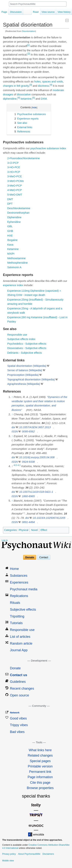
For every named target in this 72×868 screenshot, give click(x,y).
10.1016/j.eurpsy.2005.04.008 (37, 457)
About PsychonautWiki (29, 854)
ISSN (15, 432)
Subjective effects (23, 610)
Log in (5, 540)
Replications (19, 596)
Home (14, 569)
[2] (29, 54)
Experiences (19, 582)
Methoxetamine (16, 258)
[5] (34, 98)
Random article (21, 643)
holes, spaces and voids (49, 82)
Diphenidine (14, 217)
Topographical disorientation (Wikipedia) (31, 379)
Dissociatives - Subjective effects (27, 348)
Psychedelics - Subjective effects (27, 344)
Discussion (16, 12)
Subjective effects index (21, 339)
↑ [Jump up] (12, 397)
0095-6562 (28, 432)
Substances (19, 576)
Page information (40, 777)
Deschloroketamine (19, 208)
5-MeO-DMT (15, 195)
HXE (10, 236)
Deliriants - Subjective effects (25, 353)
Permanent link (40, 772)
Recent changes (22, 688)
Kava (10, 245)
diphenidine (10, 99)
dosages (8, 94)
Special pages (40, 761)
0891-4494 (28, 522)
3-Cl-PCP (13, 163)
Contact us (19, 675)
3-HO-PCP (14, 172)
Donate (30, 557)
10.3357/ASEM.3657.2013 (35, 427)
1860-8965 (28, 496)
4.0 (15, 465)
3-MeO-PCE (15, 176)
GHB (10, 231)
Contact (44, 557)
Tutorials (16, 623)
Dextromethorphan (18, 213)
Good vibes (18, 718)
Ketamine (13, 249)
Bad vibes (17, 732)
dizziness (43, 86)
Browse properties (40, 788)
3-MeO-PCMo (15, 181)
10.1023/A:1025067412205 (49, 518)
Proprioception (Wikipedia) (23, 375)
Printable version (40, 766)
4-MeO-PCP (15, 190)
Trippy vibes (19, 725)
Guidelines (18, 682)
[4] (51, 85)
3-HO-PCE (14, 167)
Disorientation (29, 31)
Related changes (40, 755)
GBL (10, 226)
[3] (31, 85)
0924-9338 (28, 462)
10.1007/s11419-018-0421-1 (36, 492)
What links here (40, 750)
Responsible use (17, 335)
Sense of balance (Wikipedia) (25, 370)
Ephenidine (14, 222)
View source (48, 12)
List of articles (20, 637)
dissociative (24, 94)
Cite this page (40, 783)
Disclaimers (48, 854)
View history (64, 12)
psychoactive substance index (48, 148)
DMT (10, 199)
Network (15, 713)
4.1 (19, 465)
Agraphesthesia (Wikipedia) (24, 384)
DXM (44, 99)
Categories (10, 530)
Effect (44, 530)
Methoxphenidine (17, 263)
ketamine (26, 99)
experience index (13, 285)
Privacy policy (9, 854)
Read (36, 12)
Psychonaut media (24, 589)
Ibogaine (12, 240)
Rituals (15, 603)
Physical (24, 530)
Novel (34, 530)
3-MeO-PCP (15, 186)
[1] (28, 45)
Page (4, 12)
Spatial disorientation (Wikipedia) (27, 366)
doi (13, 427)
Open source (20, 695)
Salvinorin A (14, 267)
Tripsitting (17, 616)
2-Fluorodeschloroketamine (24, 158)
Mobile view (8, 861)
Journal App (19, 650)
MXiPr (11, 254)
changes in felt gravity (16, 86)
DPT (10, 204)
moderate (58, 90)
